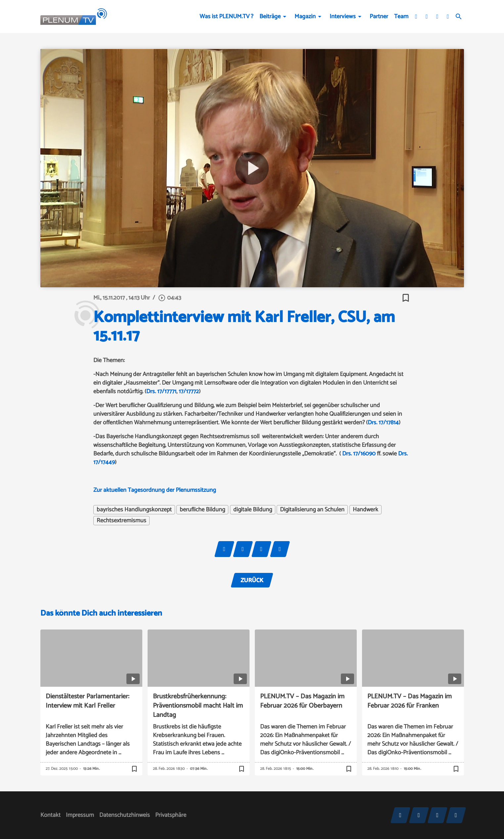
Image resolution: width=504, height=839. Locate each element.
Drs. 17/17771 (161, 392)
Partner (379, 17)
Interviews (343, 17)
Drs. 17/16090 (359, 454)
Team (401, 17)
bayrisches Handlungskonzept (134, 510)
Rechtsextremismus (121, 521)
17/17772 (189, 392)
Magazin (305, 17)
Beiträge (270, 17)
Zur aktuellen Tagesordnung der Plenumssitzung (155, 490)
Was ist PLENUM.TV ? (227, 17)
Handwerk (366, 510)
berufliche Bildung (202, 510)
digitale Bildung (253, 510)
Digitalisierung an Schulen (312, 510)
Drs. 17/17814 (383, 423)
